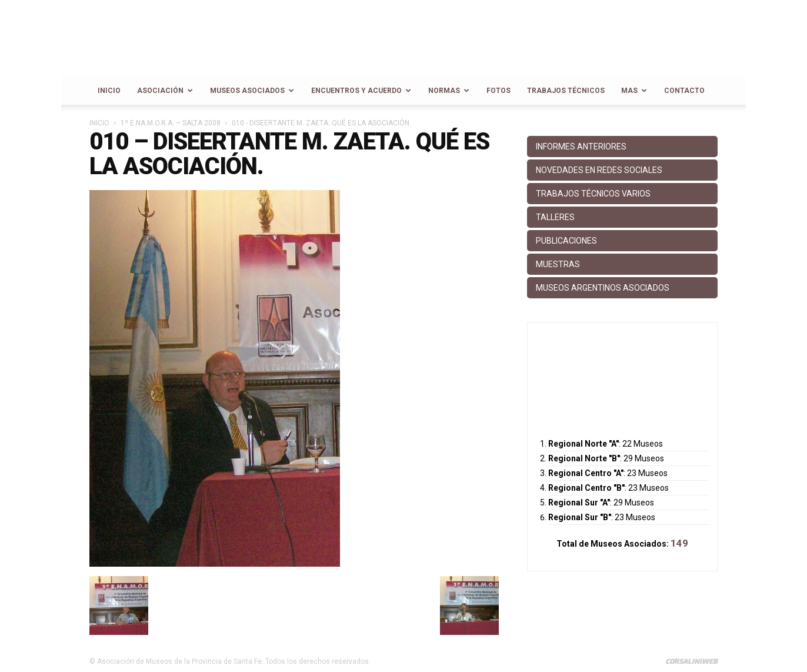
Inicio (109, 91)
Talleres (555, 217)
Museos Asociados (252, 91)
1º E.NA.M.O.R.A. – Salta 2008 (171, 123)
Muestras (558, 264)
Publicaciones (566, 241)
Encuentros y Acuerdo (361, 91)
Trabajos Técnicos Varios (593, 194)
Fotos (498, 91)
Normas (449, 91)
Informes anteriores (581, 147)
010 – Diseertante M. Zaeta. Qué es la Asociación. (289, 154)
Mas (634, 91)
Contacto (684, 91)
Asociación (165, 91)
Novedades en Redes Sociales (599, 170)
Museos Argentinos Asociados (603, 288)
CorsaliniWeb (691, 661)
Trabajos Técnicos (566, 91)
